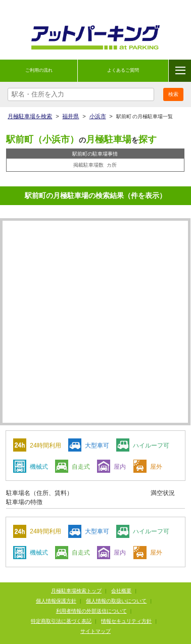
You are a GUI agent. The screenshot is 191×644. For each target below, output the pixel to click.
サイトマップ (96, 631)
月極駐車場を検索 (30, 116)
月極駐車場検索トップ (76, 591)
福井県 (70, 116)
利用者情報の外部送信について (91, 611)
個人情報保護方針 (56, 601)
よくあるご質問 (123, 70)
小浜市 (98, 116)
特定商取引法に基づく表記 (61, 621)
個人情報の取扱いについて (116, 601)
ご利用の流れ (39, 70)
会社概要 (121, 591)
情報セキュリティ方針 (126, 621)
